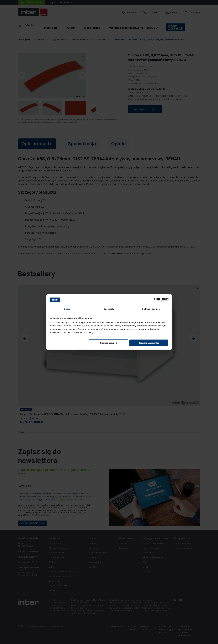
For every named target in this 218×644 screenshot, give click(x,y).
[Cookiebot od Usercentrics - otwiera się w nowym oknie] (156, 300)
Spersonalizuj (109, 343)
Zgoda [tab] (67, 309)
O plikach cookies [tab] (151, 309)
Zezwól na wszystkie (149, 343)
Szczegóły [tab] (109, 309)
